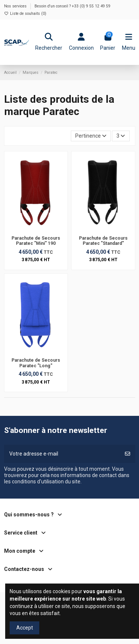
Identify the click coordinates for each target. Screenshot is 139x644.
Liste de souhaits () (25, 14)
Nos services (16, 6)
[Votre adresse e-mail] (62, 454)
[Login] (81, 42)
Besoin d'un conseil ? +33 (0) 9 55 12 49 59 (72, 6)
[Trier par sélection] (91, 136)
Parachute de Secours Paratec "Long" (36, 363)
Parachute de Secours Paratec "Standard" (103, 241)
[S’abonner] (128, 454)
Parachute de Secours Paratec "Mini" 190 (36, 241)
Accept (25, 628)
